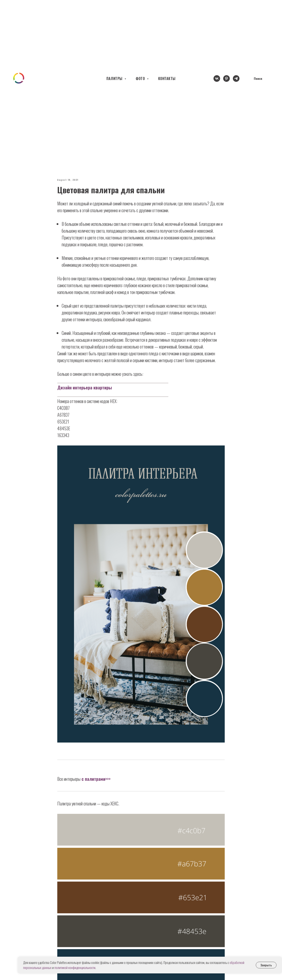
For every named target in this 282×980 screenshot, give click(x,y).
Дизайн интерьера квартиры (85, 387)
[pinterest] (226, 78)
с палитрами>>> (96, 779)
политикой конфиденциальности (75, 967)
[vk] (217, 78)
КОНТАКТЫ (167, 78)
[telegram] (236, 78)
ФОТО (141, 78)
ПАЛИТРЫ (115, 78)
